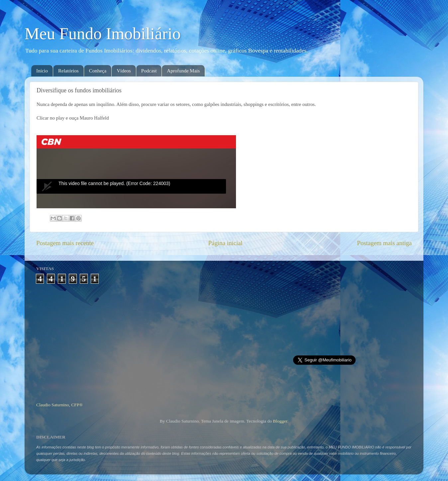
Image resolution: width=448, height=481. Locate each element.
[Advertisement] (224, 340)
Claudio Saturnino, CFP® (59, 405)
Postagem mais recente (65, 243)
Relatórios (68, 71)
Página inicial (225, 243)
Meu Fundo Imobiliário (103, 34)
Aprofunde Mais (183, 71)
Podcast (149, 71)
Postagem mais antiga (384, 243)
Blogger (280, 421)
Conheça (98, 71)
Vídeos (124, 71)
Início (42, 71)
